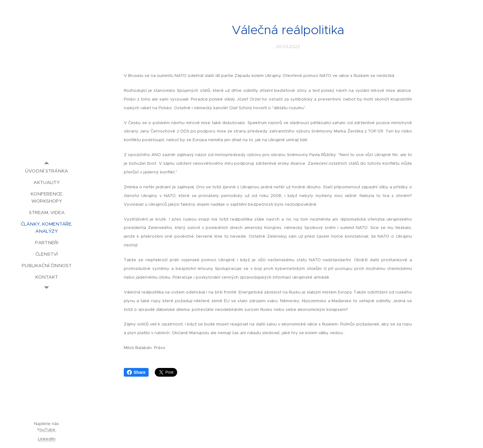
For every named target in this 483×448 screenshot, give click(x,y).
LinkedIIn (47, 439)
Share (136, 372)
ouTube (48, 430)
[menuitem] (47, 171)
